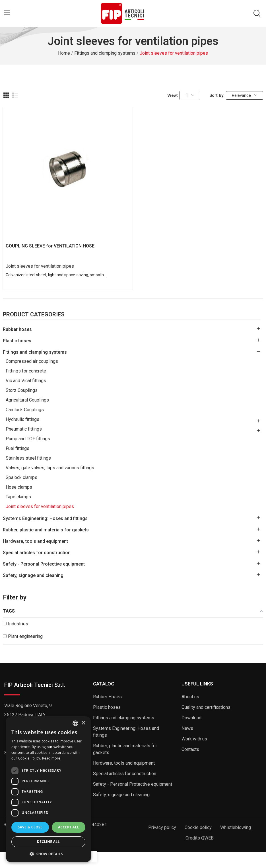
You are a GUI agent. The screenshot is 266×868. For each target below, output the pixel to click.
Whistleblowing (236, 827)
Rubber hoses (17, 329)
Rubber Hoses (107, 697)
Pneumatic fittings (24, 429)
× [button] (83, 723)
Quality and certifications (206, 707)
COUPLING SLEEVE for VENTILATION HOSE (50, 246)
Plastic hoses (17, 341)
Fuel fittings (17, 448)
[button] (48, 854)
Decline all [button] (48, 842)
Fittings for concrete (26, 371)
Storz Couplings (22, 390)
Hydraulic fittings (22, 419)
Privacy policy (162, 827)
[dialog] (48, 789)
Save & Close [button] (30, 827)
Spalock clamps (21, 477)
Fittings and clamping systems (35, 352)
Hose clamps (19, 487)
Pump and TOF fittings (28, 439)
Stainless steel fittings (28, 458)
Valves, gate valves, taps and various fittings (50, 468)
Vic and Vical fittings (26, 381)
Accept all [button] (69, 827)
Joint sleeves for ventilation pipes (40, 506)
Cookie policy (198, 827)
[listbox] (75, 723)
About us (190, 697)
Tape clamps (18, 497)
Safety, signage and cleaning (33, 575)
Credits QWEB (200, 838)
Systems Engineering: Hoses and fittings (45, 518)
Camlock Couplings (25, 410)
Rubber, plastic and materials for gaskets (46, 530)
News (187, 728)
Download (191, 718)
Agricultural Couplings (27, 400)
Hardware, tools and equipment (35, 541)
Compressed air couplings (32, 361)
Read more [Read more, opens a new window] (51, 758)
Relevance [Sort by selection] (245, 95)
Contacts (190, 749)
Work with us (194, 739)
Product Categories (34, 315)
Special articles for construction (37, 553)
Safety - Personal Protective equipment (44, 564)
